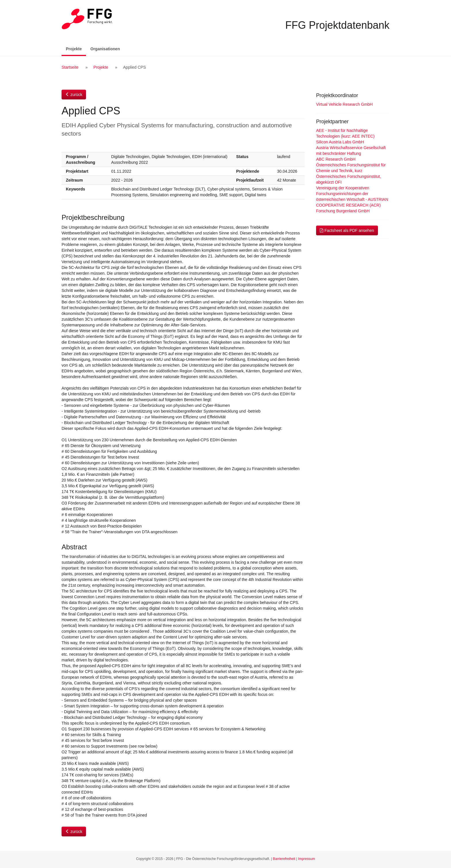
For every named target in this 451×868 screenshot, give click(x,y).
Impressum (306, 859)
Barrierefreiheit (284, 859)
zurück (74, 95)
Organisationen (105, 49)
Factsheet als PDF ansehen (347, 230)
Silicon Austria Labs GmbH (340, 142)
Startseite (70, 67)
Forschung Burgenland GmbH (343, 211)
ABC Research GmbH (336, 159)
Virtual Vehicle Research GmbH (344, 104)
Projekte (76, 48)
